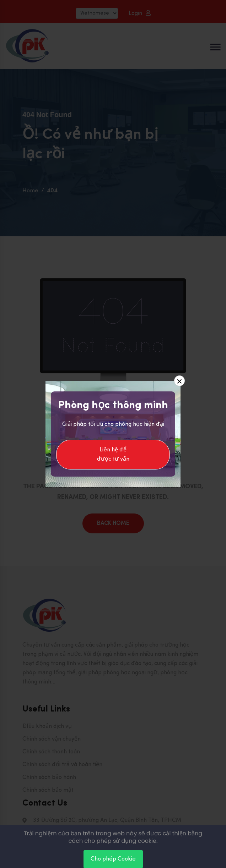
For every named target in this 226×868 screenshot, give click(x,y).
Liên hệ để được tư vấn (113, 455)
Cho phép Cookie (113, 859)
